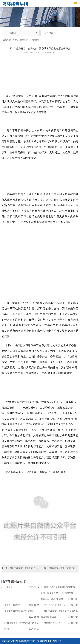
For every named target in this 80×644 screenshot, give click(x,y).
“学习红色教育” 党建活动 (55, 605)
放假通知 (8, 587)
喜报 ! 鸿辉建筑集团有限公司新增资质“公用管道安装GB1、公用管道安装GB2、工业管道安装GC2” (58, 593)
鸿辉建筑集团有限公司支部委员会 (63, 568)
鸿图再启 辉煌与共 (13, 605)
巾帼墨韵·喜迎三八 (52, 623)
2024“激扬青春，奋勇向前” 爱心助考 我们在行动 (24, 568)
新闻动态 (24, 40)
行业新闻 (50, 33)
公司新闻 (11, 33)
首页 (15, 40)
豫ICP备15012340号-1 (51, 641)
